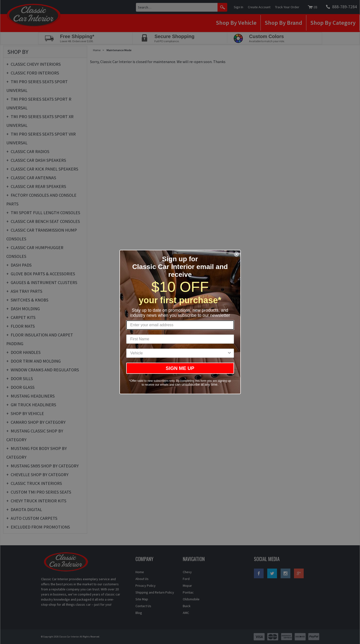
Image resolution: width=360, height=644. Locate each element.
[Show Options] (229, 353)
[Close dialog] (236, 254)
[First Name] (180, 339)
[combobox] (179, 353)
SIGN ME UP (180, 368)
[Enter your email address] (180, 325)
